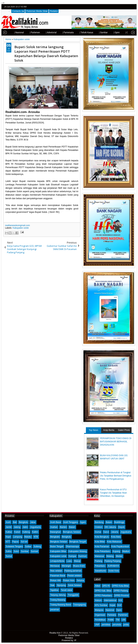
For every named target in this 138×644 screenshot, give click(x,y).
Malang (110, 556)
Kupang (116, 551)
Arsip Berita (109, 430)
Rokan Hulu (69, 580)
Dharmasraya (72, 546)
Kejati (112, 605)
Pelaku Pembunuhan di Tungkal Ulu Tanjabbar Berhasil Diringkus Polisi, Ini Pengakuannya (116, 476)
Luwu (69, 561)
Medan (119, 556)
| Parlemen (28, 33)
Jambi (9, 527)
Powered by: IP (69, 640)
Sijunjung (61, 585)
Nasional (110, 610)
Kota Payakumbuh (120, 546)
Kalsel (17, 532)
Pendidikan (100, 620)
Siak (52, 585)
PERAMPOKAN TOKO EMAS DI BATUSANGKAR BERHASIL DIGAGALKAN (116, 442)
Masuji (77, 561)
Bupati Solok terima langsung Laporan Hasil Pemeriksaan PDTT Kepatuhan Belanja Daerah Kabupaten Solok (46, 54)
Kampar (72, 556)
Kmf (119, 605)
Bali (15, 522)
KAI (120, 600)
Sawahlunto (101, 571)
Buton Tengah (57, 546)
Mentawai (55, 566)
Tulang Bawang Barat (61, 605)
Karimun (83, 556)
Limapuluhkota (57, 561)
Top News (94, 430)
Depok (121, 527)
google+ (128, 7)
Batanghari (56, 532)
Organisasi (100, 615)
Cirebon (99, 527)
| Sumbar (96, 33)
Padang (99, 561)
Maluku (28, 537)
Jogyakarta (35, 527)
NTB (36, 537)
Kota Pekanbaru (103, 551)
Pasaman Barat (58, 576)
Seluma (80, 580)
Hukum (98, 600)
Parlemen (123, 615)
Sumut (9, 556)
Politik (111, 620)
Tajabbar (54, 590)
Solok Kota (114, 571)
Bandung (99, 522)
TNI (118, 620)
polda (126, 625)
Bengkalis (55, 537)
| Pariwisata (61, 33)
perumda (117, 625)
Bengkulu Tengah (78, 542)
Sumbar (25, 551)
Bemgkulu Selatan (72, 532)
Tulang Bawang (58, 600)
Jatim (25, 527)
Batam (72, 527)
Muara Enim (79, 566)
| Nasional (12, 33)
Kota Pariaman (102, 546)
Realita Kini (55, 633)
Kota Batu (116, 537)
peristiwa (106, 625)
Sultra (9, 551)
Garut (106, 532)
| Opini (110, 33)
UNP (97, 625)
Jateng (17, 527)
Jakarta (115, 532)
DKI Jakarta (110, 527)
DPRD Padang (121, 591)
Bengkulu (23, 522)
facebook (123, 7)
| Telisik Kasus (79, 33)
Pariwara (112, 615)
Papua (15, 542)
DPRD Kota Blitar (120, 586)
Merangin (66, 566)
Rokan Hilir (56, 580)
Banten (63, 527)
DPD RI (106, 586)
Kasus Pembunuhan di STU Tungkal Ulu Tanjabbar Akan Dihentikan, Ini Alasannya (113, 493)
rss (133, 7)
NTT (8, 542)
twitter (119, 7)
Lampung (18, 537)
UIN (124, 620)
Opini (119, 610)
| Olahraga (123, 33)
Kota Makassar (114, 542)
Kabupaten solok (21, 228)
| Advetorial (44, 33)
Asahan (54, 527)
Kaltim (35, 532)
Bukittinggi (119, 522)
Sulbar (28, 546)
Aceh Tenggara (71, 522)
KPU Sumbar (101, 605)
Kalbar (9, 532)
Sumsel (34, 551)
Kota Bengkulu (102, 537)
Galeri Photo (124, 430)
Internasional (110, 600)
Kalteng (26, 532)
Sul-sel (24, 542)
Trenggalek (73, 595)
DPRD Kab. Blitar (103, 591)
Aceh (8, 522)
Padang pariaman (73, 571)
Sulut (16, 551)
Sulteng (37, 546)
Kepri (8, 537)
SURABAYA (113, 566)
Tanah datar (67, 590)
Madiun (126, 551)
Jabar (33, 522)
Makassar (100, 556)
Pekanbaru (100, 566)
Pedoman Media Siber (37, 11)
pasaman (55, 610)
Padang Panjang (113, 561)
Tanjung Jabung (58, 595)
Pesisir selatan (74, 576)
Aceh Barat (56, 522)
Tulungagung (80, 605)
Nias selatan (56, 571)
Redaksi (54, 11)
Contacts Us (18, 11)
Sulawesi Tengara (14, 546)
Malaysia (99, 610)
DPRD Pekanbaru (103, 596)
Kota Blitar (100, 542)
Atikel (97, 586)
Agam (83, 522)
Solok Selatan (75, 585)
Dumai (98, 532)
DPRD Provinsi (121, 596)
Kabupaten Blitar (58, 551)
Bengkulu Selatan (59, 542)
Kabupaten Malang (78, 551)
